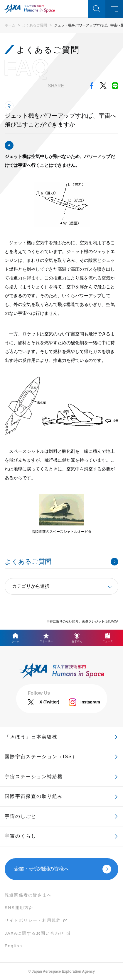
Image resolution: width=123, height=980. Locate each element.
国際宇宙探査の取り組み (34, 796)
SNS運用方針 (19, 908)
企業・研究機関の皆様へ (42, 869)
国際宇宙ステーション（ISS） (41, 757)
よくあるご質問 (35, 25)
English (14, 946)
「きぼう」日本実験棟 (31, 737)
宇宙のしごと (21, 816)
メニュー (114, 9)
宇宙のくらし (21, 836)
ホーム (10, 25)
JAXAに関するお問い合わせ (34, 933)
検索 (97, 9)
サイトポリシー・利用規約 (33, 920)
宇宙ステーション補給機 (34, 777)
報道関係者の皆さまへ (28, 895)
